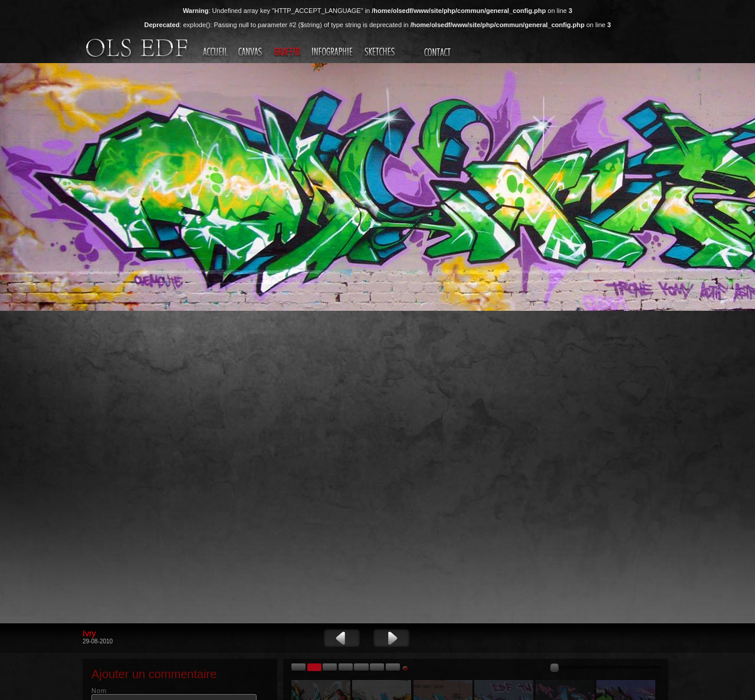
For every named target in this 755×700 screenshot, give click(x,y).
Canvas (252, 52)
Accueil (216, 52)
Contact (439, 52)
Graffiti (288, 52)
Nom (99, 691)
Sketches (381, 52)
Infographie (334, 52)
